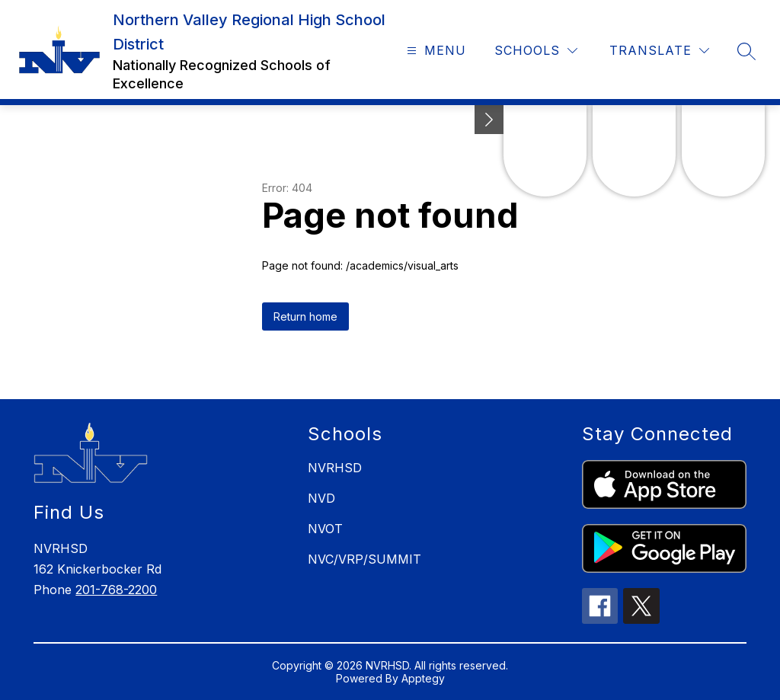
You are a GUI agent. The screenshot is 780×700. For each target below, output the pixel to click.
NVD (321, 498)
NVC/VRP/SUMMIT (364, 559)
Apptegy (423, 678)
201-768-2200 (116, 590)
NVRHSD (335, 468)
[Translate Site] (659, 51)
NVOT (325, 529)
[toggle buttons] (489, 120)
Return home (305, 316)
